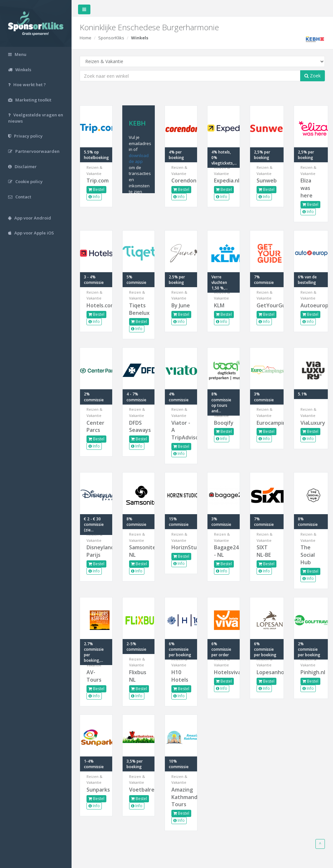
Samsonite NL (139, 551)
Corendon (181, 180)
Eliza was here (306, 188)
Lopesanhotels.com (267, 672)
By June (181, 305)
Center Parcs (95, 427)
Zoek (313, 76)
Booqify (224, 423)
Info (94, 197)
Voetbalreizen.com (139, 790)
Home (86, 38)
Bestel (96, 189)
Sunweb (267, 180)
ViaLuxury (311, 423)
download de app (139, 159)
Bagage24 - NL (224, 551)
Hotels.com (96, 305)
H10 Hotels (180, 676)
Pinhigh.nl (311, 672)
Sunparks (96, 790)
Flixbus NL (138, 676)
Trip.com (96, 180)
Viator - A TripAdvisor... (181, 430)
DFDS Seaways (139, 427)
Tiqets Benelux (139, 309)
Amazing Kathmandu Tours (181, 797)
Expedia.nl (224, 180)
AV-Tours (94, 676)
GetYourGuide (267, 305)
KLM (219, 305)
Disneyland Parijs (96, 551)
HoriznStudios (181, 547)
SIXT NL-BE (264, 551)
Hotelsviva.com (224, 672)
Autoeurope (311, 305)
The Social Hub (308, 555)
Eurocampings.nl (267, 423)
